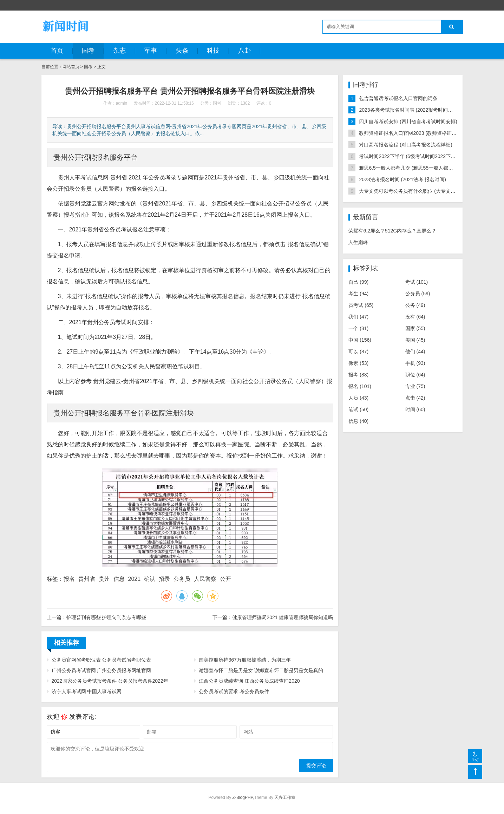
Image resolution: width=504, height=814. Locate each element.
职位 (415, 375)
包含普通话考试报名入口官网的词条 (398, 98)
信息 (119, 579)
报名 (69, 579)
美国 (415, 340)
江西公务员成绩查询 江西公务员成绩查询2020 (249, 681)
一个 (358, 328)
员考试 (361, 305)
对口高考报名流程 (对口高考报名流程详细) (405, 145)
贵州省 (87, 579)
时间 (415, 409)
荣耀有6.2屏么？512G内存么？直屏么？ (392, 231)
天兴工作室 (285, 797)
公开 (225, 579)
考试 (417, 282)
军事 (151, 51)
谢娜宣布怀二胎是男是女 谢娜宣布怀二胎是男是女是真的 (261, 670)
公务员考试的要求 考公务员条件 (234, 691)
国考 (88, 51)
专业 (415, 386)
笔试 (358, 409)
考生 (358, 294)
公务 (415, 305)
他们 (415, 352)
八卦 (244, 51)
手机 (415, 363)
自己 (358, 282)
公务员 (182, 579)
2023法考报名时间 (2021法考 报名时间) (402, 179)
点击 (415, 398)
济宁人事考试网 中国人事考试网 (87, 691)
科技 (213, 51)
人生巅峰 (358, 242)
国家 (415, 328)
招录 (164, 579)
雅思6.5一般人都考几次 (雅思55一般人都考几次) (412, 168)
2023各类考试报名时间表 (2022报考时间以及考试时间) (419, 110)
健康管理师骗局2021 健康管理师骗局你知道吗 (283, 617)
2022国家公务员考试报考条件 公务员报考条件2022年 (110, 681)
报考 (358, 375)
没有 (415, 317)
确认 (150, 579)
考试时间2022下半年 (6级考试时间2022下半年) (410, 156)
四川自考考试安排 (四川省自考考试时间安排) (408, 122)
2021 (135, 579)
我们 (358, 317)
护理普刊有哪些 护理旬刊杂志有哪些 (106, 617)
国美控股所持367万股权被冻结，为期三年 (245, 660)
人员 (358, 398)
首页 (57, 51)
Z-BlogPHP (243, 797)
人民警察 (205, 579)
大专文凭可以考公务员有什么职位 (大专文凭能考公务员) (420, 191)
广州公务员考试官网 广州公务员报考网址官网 (102, 670)
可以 (358, 352)
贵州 (104, 579)
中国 (360, 340)
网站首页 (71, 67)
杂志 (119, 51)
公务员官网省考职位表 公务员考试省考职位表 (102, 660)
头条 (182, 51)
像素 (358, 363)
